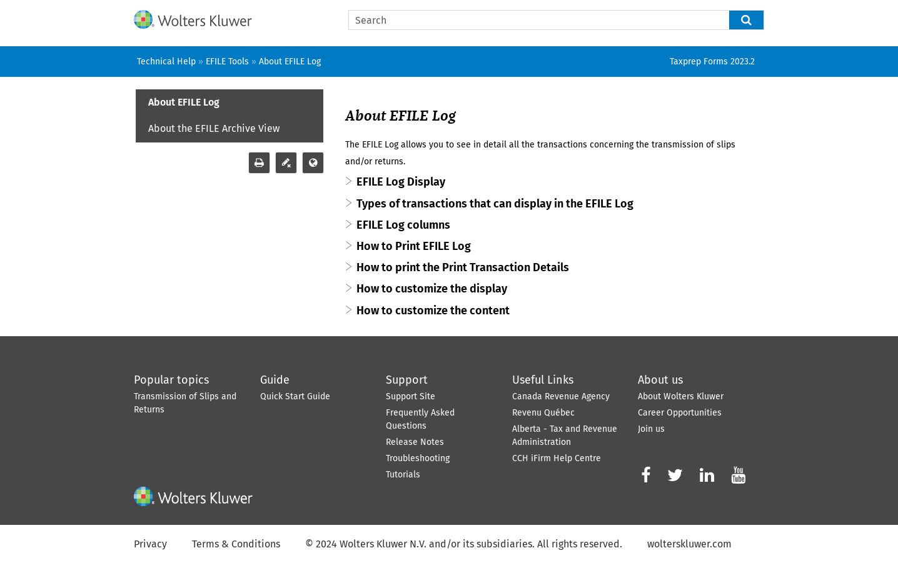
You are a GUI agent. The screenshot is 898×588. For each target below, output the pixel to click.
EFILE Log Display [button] (401, 182)
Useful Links (543, 380)
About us (660, 380)
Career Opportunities (680, 413)
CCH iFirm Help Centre (557, 458)
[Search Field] (556, 20)
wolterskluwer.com (689, 544)
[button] (747, 20)
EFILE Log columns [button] (403, 225)
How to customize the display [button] (432, 289)
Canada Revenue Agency (561, 396)
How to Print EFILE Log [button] (414, 246)
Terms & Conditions (236, 544)
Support (407, 380)
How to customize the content (433, 311)
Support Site (411, 396)
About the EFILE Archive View (214, 128)
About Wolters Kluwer (681, 396)
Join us (651, 429)
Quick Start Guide (295, 396)
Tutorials (403, 475)
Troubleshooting (418, 458)
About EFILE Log (184, 102)
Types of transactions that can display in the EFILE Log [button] (495, 204)
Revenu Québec (543, 413)
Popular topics (171, 380)
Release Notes (415, 442)
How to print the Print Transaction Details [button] (463, 267)
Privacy (150, 544)
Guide (275, 380)
